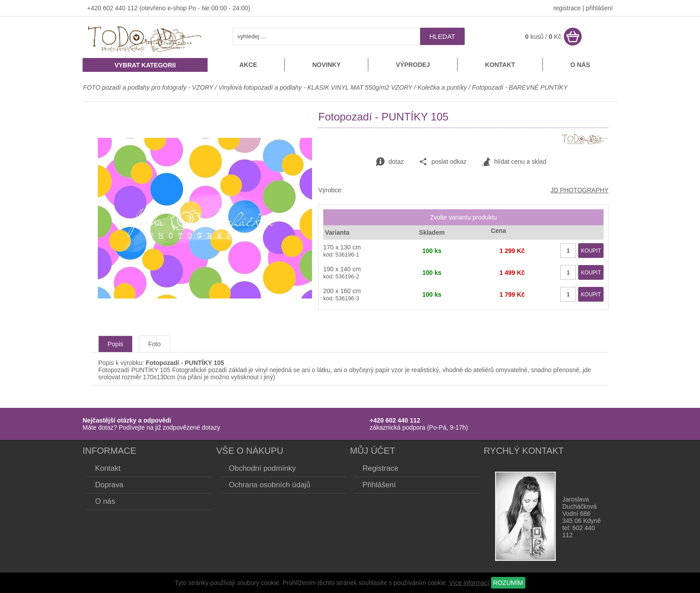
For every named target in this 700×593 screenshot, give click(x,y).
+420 (95, 8)
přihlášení (599, 8)
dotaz (390, 162)
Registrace (380, 468)
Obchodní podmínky (262, 468)
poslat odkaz (443, 162)
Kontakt (500, 65)
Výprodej (413, 65)
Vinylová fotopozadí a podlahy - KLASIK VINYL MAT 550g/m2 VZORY (315, 87)
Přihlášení (379, 485)
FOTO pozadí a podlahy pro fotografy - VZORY (149, 87)
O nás (580, 65)
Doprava (109, 485)
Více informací (469, 583)
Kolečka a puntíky (442, 87)
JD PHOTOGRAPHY (579, 190)
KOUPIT (591, 251)
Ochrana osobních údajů (270, 485)
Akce (248, 65)
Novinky (326, 65)
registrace (567, 8)
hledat (442, 36)
